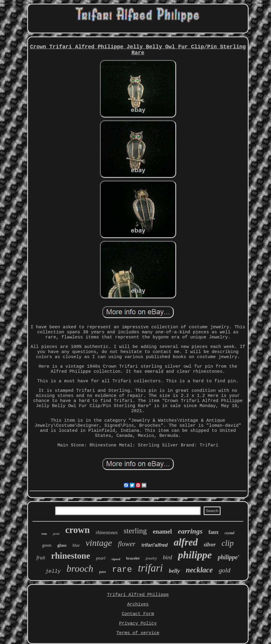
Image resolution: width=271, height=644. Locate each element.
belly (174, 571)
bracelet (133, 558)
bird (167, 557)
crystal (229, 533)
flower (127, 544)
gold (225, 570)
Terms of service (138, 633)
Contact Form (138, 614)
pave (103, 572)
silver (210, 545)
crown (78, 530)
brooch (80, 568)
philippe (195, 555)
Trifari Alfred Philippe (138, 595)
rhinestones (107, 533)
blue (76, 545)
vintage (99, 543)
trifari (151, 568)
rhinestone (71, 556)
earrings (190, 531)
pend (56, 534)
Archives (138, 604)
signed (116, 559)
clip (228, 543)
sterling (135, 531)
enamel (162, 531)
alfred (186, 542)
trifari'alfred (154, 545)
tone (44, 534)
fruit (41, 558)
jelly (53, 571)
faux (213, 532)
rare (122, 570)
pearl (101, 558)
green (47, 545)
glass (62, 545)
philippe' (228, 557)
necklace (199, 570)
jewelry (151, 558)
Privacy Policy (138, 624)
